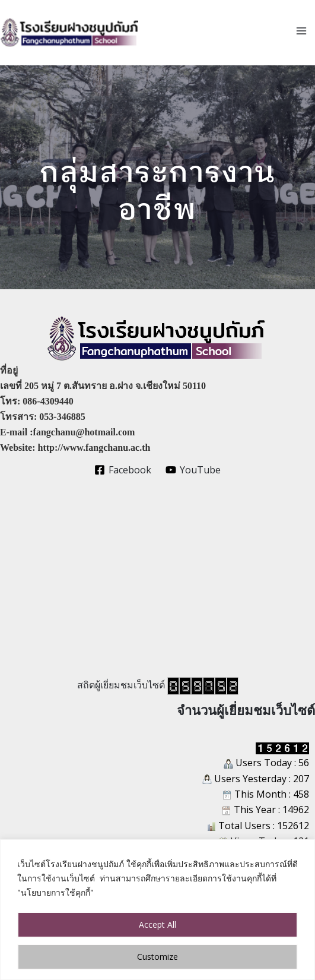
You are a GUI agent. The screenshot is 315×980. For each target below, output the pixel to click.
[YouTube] (193, 470)
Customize (157, 957)
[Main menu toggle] (301, 31)
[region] (157, 910)
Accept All (157, 924)
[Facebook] (122, 470)
